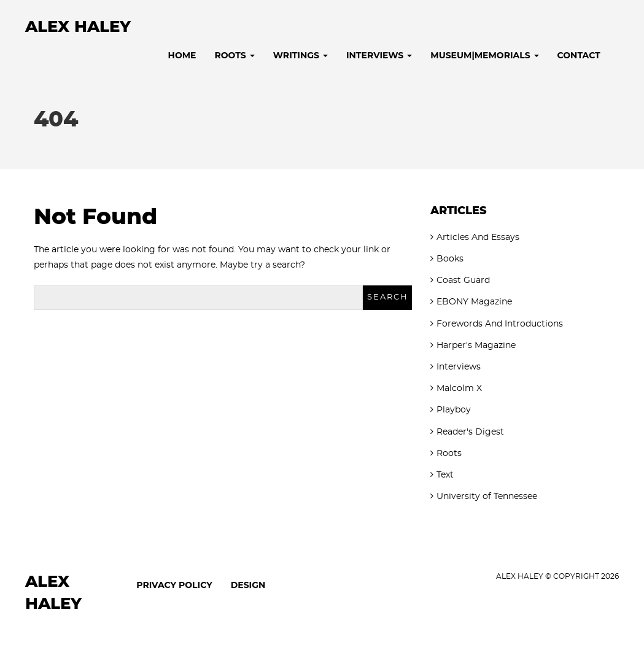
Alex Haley (78, 27)
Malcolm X (459, 389)
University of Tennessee (487, 497)
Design (248, 585)
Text (445, 475)
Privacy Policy (174, 585)
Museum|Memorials (484, 55)
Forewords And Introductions (500, 324)
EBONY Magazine (474, 302)
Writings (301, 55)
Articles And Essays (478, 238)
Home (182, 55)
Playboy (454, 410)
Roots (235, 55)
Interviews (379, 55)
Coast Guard (463, 281)
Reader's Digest (470, 432)
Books (450, 259)
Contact (579, 55)
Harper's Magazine (476, 346)
